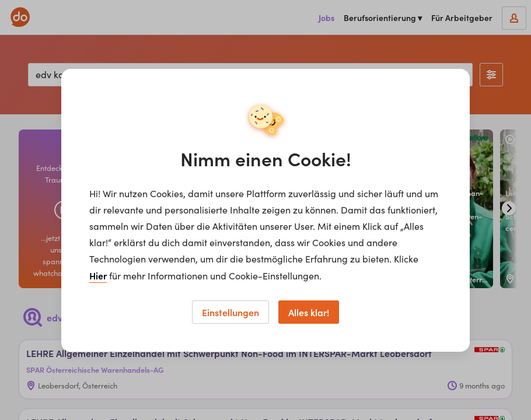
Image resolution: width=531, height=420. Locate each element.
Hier (98, 275)
